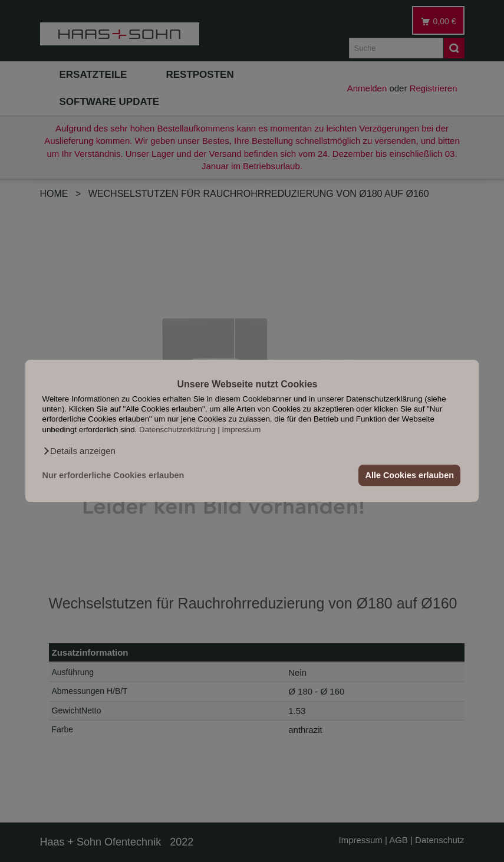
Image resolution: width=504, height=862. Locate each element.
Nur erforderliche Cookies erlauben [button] (113, 475)
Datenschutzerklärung (177, 430)
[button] (79, 452)
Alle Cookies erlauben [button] (410, 475)
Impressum (242, 430)
